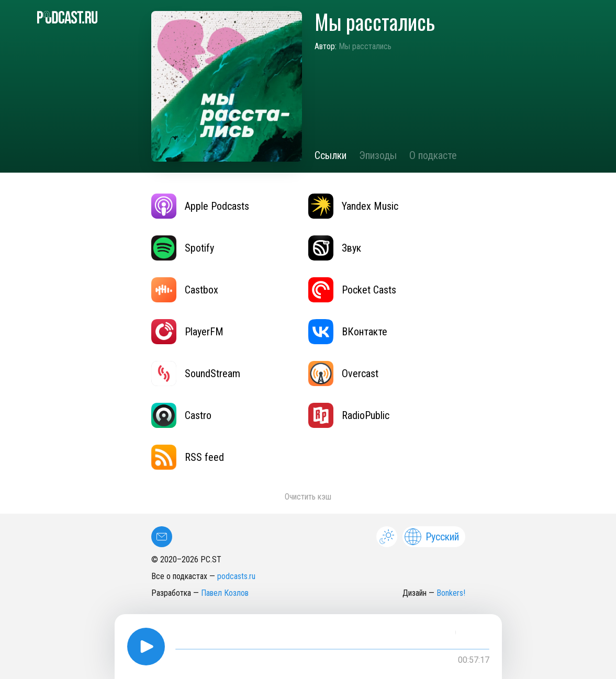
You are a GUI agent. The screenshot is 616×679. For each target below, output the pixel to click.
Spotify (183, 248)
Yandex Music (353, 206)
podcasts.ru (236, 576)
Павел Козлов (225, 593)
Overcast (343, 374)
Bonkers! (451, 593)
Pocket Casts (352, 290)
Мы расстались (365, 46)
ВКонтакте (348, 332)
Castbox (185, 290)
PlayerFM (187, 332)
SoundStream (196, 374)
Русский (432, 537)
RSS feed (188, 457)
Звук (335, 248)
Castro (181, 415)
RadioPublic (349, 415)
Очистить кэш (308, 497)
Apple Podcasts (200, 206)
